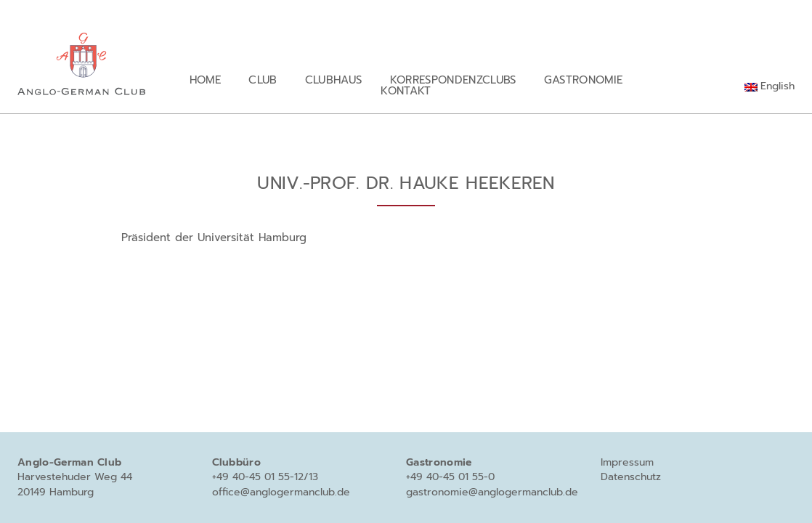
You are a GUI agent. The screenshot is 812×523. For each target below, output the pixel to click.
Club (263, 80)
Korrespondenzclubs (453, 80)
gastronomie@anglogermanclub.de (492, 492)
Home (205, 80)
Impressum (627, 462)
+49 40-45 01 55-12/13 (265, 477)
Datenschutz (631, 477)
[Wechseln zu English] (770, 86)
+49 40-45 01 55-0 (450, 477)
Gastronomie (584, 80)
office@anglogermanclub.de (281, 492)
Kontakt (406, 90)
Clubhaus (334, 80)
